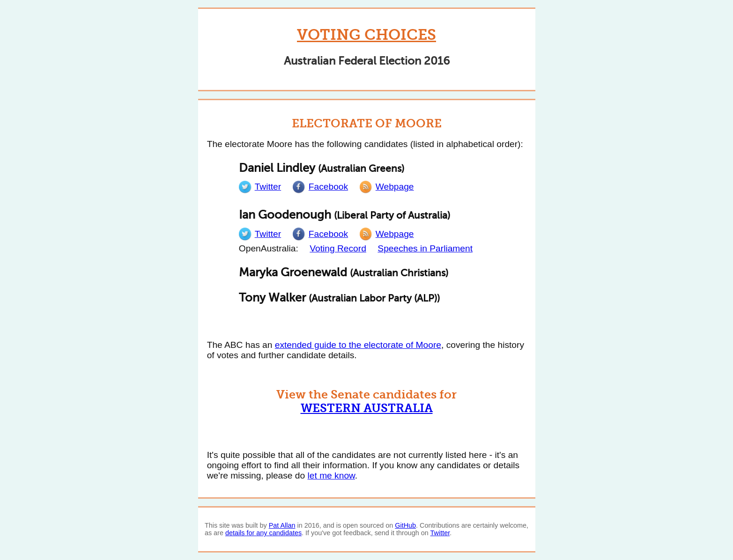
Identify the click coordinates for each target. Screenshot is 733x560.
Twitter (440, 533)
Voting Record (338, 248)
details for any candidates (263, 533)
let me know (331, 475)
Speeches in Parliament (425, 248)
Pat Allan (282, 525)
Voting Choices (366, 35)
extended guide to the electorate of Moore (358, 345)
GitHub (405, 525)
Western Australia (367, 408)
